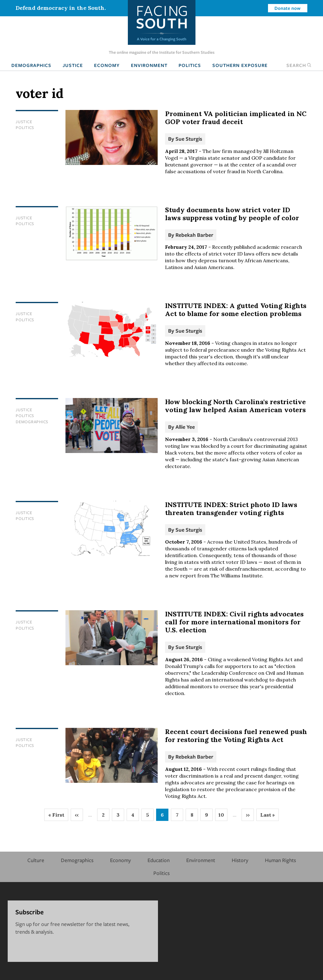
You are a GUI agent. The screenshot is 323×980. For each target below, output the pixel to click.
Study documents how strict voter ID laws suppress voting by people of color (232, 214)
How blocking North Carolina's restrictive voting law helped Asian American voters (235, 406)
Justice (73, 65)
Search (299, 65)
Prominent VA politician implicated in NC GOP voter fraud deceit (236, 118)
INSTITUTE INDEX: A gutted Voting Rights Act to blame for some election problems (236, 310)
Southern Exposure (240, 65)
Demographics (31, 65)
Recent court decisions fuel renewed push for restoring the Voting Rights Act (236, 736)
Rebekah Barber (194, 235)
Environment (149, 65)
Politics (190, 65)
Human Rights (280, 860)
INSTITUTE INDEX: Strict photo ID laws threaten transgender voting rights (231, 509)
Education (159, 860)
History (240, 860)
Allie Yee (185, 427)
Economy (107, 65)
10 (223, 816)
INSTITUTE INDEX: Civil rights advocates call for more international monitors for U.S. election (234, 622)
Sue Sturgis (189, 139)
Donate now (288, 8)
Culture (36, 860)
